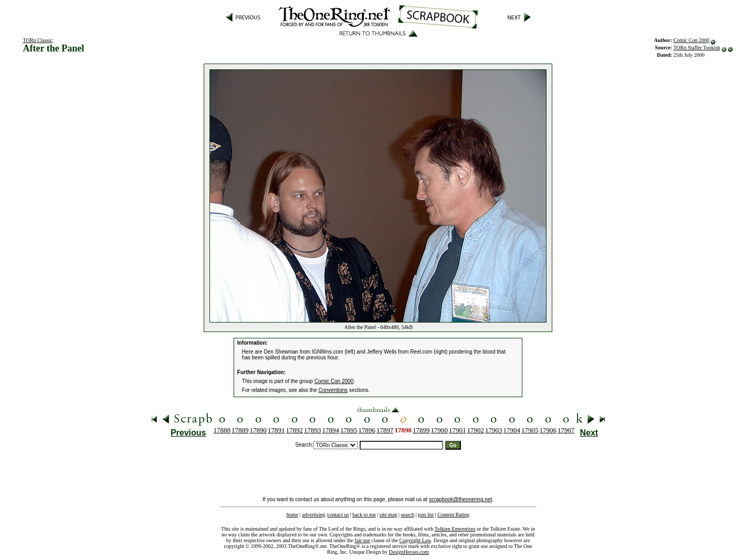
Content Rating (453, 515)
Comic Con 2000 (691, 40)
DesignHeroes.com (409, 552)
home (292, 515)
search (407, 515)
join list (426, 515)
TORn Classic (38, 40)
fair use (362, 540)
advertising (313, 515)
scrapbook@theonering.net (460, 499)
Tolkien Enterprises (455, 529)
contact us (338, 515)
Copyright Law (415, 540)
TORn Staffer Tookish (697, 48)
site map (388, 515)
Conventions (333, 390)
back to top (364, 515)
